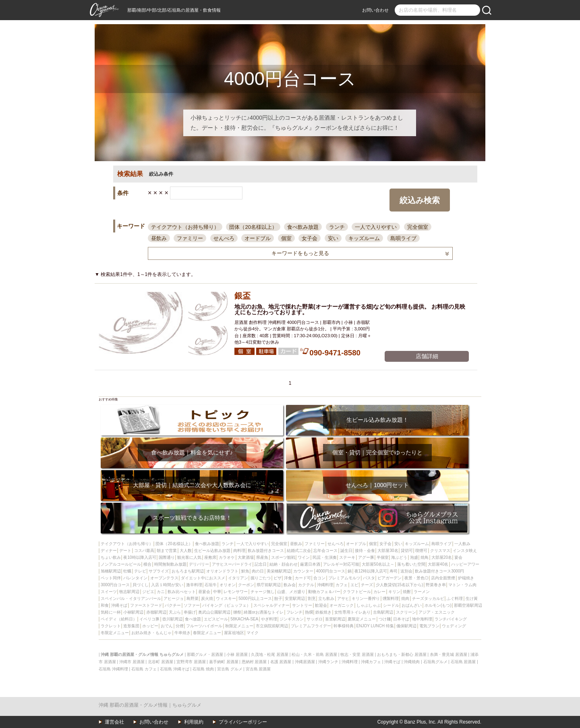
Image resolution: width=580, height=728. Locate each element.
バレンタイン (135, 578)
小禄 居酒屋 (237, 654)
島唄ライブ (403, 238)
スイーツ (109, 592)
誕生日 (346, 551)
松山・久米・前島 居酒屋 (314, 654)
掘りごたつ (261, 578)
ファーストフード (146, 605)
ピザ (278, 578)
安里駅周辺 (295, 598)
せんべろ (224, 238)
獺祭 (237, 612)
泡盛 (414, 557)
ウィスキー (226, 598)
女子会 (310, 238)
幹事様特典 (344, 626)
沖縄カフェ (371, 662)
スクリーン (406, 612)
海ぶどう (399, 557)
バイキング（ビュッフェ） (226, 605)
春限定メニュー (207, 633)
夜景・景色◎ (416, 578)
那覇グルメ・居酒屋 (205, 654)
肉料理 (239, 551)
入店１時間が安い (167, 585)
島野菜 (193, 598)
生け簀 (472, 598)
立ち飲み (326, 598)
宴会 (458, 557)
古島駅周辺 (383, 612)
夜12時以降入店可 (371, 571)
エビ (354, 585)
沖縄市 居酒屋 (132, 662)
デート (125, 551)
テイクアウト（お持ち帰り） (185, 227)
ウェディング (454, 626)
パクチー (173, 605)
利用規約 (194, 722)
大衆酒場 (246, 557)
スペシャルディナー (271, 605)
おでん (167, 626)
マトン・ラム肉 (462, 585)
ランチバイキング (451, 619)
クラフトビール (357, 592)
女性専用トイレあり (352, 612)
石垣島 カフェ (144, 669)
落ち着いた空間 (411, 564)
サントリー (302, 605)
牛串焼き (182, 633)
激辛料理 (194, 585)
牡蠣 (127, 571)
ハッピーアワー (465, 564)
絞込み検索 (420, 200)
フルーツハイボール (204, 626)
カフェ (342, 585)
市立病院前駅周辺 (272, 626)
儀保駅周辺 (406, 626)
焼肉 (405, 598)
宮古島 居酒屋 (258, 669)
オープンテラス (164, 578)
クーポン (246, 585)
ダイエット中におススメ (203, 578)
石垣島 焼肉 (203, 669)
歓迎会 (321, 605)
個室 (286, 238)
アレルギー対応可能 (341, 564)
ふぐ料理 (455, 598)
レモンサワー (236, 592)
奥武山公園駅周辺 (214, 612)
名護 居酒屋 (281, 662)
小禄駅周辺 (133, 612)
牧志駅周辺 (129, 592)
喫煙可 (421, 551)
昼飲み (159, 238)
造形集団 (131, 626)
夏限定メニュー (362, 619)
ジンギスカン (292, 619)
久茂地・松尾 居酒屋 (270, 654)
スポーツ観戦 (283, 557)
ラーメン (422, 592)
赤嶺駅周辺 (156, 612)
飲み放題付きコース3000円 (439, 571)
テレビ (140, 571)
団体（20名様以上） (253, 227)
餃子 (278, 598)
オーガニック (342, 605)
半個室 (383, 557)
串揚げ (190, 612)
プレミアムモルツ (344, 578)
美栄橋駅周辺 (279, 571)
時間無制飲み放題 (170, 564)
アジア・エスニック (437, 612)
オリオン (228, 585)
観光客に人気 (189, 557)
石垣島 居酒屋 (463, 662)
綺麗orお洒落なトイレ (264, 612)
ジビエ (148, 592)
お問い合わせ (375, 10)
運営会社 (114, 722)
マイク (253, 633)
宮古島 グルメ (230, 669)
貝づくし (141, 585)
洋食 (288, 578)
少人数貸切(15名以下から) (400, 585)
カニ (161, 592)
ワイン (304, 557)
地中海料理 (422, 619)
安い (333, 238)
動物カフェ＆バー (324, 592)
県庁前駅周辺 (269, 585)
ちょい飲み (111, 557)
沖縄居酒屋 (305, 662)
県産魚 (262, 557)
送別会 (406, 571)
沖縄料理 (325, 585)
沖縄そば (119, 605)
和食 (105, 605)
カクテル (306, 585)
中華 (217, 592)
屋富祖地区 (234, 633)
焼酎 (407, 592)
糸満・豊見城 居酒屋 (448, 654)
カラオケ (227, 557)
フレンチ (294, 612)
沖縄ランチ (328, 662)
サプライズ (159, 571)
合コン (319, 578)
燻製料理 (391, 598)
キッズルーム (364, 238)
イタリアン (238, 578)
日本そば (401, 619)
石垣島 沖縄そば (175, 669)
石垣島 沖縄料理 (113, 669)
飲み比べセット (182, 592)
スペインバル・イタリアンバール (131, 598)
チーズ (367, 585)
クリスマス (440, 551)
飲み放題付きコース (266, 551)
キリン (394, 592)
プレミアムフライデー (311, 626)
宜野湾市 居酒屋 (191, 662)
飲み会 (290, 585)
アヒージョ (174, 598)
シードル (391, 605)
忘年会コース (325, 551)
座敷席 (210, 557)
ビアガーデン (389, 578)
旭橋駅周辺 (111, 571)
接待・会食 (365, 551)
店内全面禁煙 (443, 578)
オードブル (258, 238)
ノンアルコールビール (121, 564)
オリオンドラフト (222, 571)
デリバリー (199, 564)
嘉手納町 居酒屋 (224, 662)
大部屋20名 (442, 557)
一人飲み (462, 544)
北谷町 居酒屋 (161, 662)
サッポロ (315, 619)
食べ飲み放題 (303, 227)
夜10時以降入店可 (140, 557)
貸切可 (407, 551)
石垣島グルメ (435, 662)
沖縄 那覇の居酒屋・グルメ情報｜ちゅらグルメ (150, 705)
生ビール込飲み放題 (212, 551)
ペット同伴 (111, 578)
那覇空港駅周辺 (468, 605)
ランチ (337, 227)
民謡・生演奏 (325, 557)
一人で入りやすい (376, 227)
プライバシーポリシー (243, 722)
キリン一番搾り (366, 598)
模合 (147, 564)
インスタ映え (465, 551)
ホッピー (150, 626)
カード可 (303, 578)
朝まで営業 (167, 551)
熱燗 (309, 612)
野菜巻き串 (436, 585)
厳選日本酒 (310, 564)
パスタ (369, 578)
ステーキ (347, 557)
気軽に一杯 (111, 612)
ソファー (192, 605)
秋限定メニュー (239, 626)
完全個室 (418, 227)
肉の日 (258, 571)
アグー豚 (366, 557)
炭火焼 (207, 598)
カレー (379, 592)
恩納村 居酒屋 (254, 662)
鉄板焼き (323, 612)
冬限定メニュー (115, 633)
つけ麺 (385, 619)
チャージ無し (263, 592)
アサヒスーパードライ (232, 564)
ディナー (109, 551)
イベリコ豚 (149, 619)
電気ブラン (429, 626)
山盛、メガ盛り (291, 592)
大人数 (186, 551)
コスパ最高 (144, 551)
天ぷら (175, 612)
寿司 (394, 571)
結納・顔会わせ (284, 564)
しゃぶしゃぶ (369, 605)
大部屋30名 (388, 551)
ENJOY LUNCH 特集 (375, 626)
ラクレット (111, 626)
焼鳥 (425, 557)
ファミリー (190, 238)
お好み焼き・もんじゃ (151, 633)
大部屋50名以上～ (378, 564)
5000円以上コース (255, 598)
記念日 (261, 564)
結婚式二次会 (299, 551)
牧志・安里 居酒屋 (357, 654)
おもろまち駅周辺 (188, 571)
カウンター (303, 571)
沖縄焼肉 (412, 662)
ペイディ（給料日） (119, 619)
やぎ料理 (269, 619)
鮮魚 (245, 571)
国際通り (167, 557)
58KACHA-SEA (244, 619)
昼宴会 (204, 592)
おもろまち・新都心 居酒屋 (402, 654)
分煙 (180, 626)
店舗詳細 (427, 356)
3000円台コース (115, 585)
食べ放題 (193, 619)
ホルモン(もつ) (438, 605)
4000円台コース (331, 571)
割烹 (312, 598)
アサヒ (343, 598)
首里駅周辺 (335, 619)
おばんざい (412, 605)
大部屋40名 (438, 564)
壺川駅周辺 (172, 619)
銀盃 (242, 296)
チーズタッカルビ (428, 598)
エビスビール (216, 619)
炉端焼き (466, 578)
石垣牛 (211, 585)
